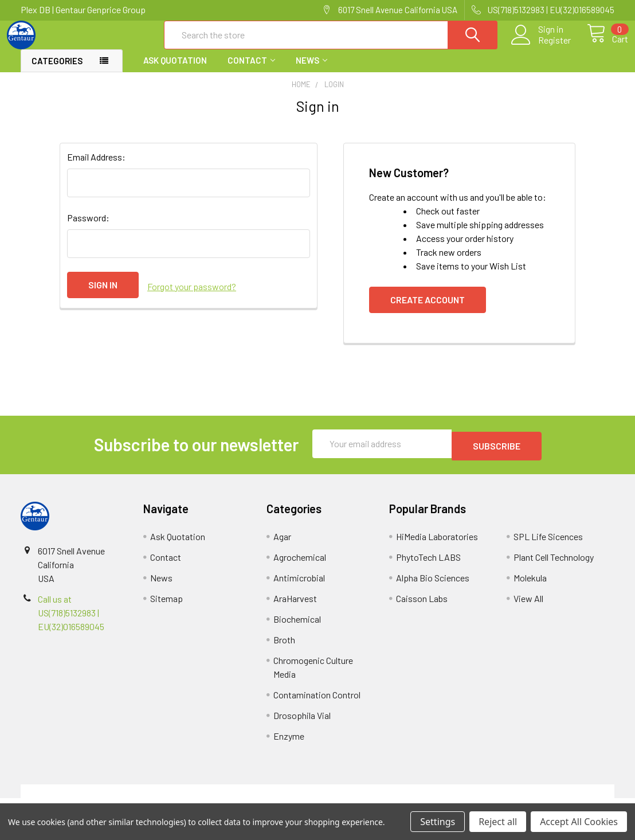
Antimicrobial (299, 586)
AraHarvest (295, 606)
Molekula (530, 586)
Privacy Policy (540, 799)
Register (541, 46)
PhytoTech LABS (428, 565)
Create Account (428, 310)
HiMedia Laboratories (437, 544)
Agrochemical (300, 565)
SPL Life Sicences (548, 544)
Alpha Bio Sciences (433, 586)
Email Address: (96, 167)
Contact (251, 71)
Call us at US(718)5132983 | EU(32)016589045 (71, 621)
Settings (438, 822)
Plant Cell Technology (554, 565)
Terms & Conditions (95, 799)
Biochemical (297, 627)
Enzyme (289, 744)
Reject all (498, 822)
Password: (88, 228)
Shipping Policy (243, 799)
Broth (284, 648)
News (311, 71)
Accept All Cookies (579, 822)
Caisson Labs (422, 606)
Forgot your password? (192, 295)
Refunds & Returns (392, 799)
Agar (282, 544)
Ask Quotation (175, 71)
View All (528, 606)
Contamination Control (317, 703)
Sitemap (166, 606)
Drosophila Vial (302, 723)
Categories (57, 71)
